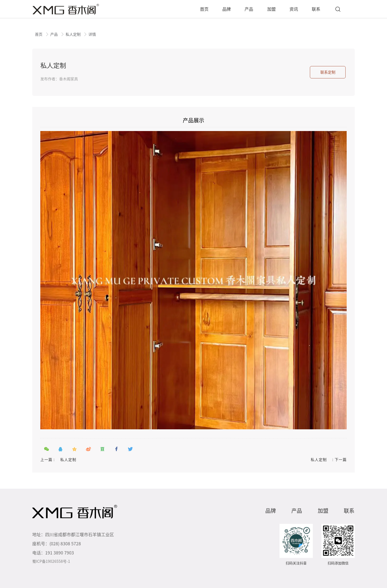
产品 (54, 34)
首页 (39, 34)
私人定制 (74, 34)
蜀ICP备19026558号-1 (51, 561)
